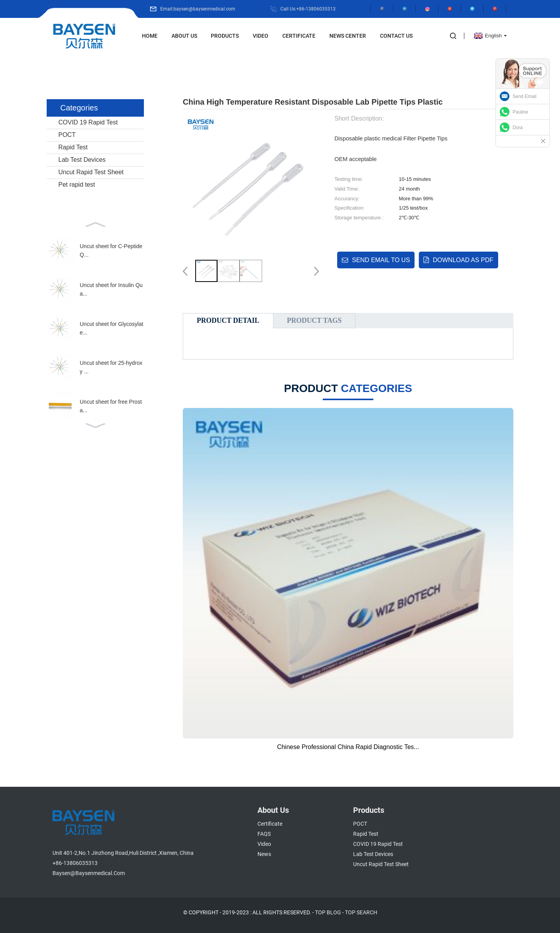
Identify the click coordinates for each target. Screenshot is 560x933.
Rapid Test (73, 147)
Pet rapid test (77, 185)
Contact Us (396, 36)
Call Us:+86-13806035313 (308, 9)
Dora (518, 128)
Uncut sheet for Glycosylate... (111, 328)
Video (261, 36)
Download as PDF (463, 260)
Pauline (520, 112)
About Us (184, 36)
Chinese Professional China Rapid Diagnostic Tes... (348, 747)
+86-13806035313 (75, 863)
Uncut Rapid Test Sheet (91, 172)
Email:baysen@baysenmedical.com (198, 9)
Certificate (299, 36)
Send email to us (381, 260)
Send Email (524, 96)
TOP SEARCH (361, 912)
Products (225, 36)
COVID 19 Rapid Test (88, 122)
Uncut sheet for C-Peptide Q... (111, 250)
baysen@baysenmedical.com (89, 873)
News (264, 854)
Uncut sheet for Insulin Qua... (111, 289)
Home (150, 36)
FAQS (264, 834)
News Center (348, 36)
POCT (67, 135)
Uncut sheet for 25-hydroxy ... (111, 367)
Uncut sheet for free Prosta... (111, 406)
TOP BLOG (328, 912)
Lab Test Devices (82, 160)
